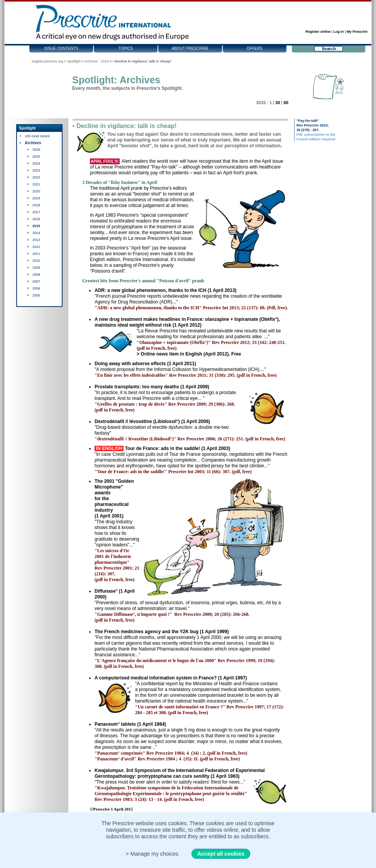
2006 (36, 288)
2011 (36, 254)
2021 (36, 184)
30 (278, 103)
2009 (36, 268)
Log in (339, 32)
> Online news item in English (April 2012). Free (189, 354)
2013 (36, 240)
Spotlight (74, 61)
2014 (36, 233)
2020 (36, 191)
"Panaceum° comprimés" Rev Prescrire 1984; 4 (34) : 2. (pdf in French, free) (171, 753)
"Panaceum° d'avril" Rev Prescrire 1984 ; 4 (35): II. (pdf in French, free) (167, 759)
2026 (36, 150)
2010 (36, 261)
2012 (36, 247)
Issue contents (61, 48)
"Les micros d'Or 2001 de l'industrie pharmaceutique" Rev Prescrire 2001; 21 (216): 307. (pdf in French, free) (117, 565)
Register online (318, 32)
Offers (255, 48)
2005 (36, 295)
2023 (36, 170)
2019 (36, 198)
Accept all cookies (221, 854)
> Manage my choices (152, 854)
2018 (36, 205)
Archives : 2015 (97, 61)
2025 (36, 157)
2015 (36, 226)
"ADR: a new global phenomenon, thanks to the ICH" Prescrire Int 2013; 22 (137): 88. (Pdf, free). (191, 308)
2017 (36, 212)
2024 (36, 163)
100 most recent (37, 136)
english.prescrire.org (47, 61)
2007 (36, 281)
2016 (36, 219)
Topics (126, 48)
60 (286, 103)
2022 (36, 177)
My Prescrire (357, 32)
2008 (36, 275)
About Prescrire (190, 48)
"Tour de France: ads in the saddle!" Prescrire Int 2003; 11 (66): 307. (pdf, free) (173, 472)
